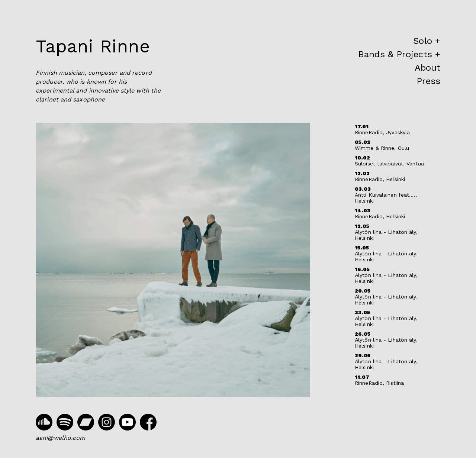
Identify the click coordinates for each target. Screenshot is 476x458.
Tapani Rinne (93, 46)
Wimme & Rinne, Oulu (382, 148)
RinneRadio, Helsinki (380, 179)
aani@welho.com (60, 438)
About (428, 68)
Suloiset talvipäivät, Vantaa (389, 164)
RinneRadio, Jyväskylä (382, 132)
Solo (422, 41)
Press (429, 81)
